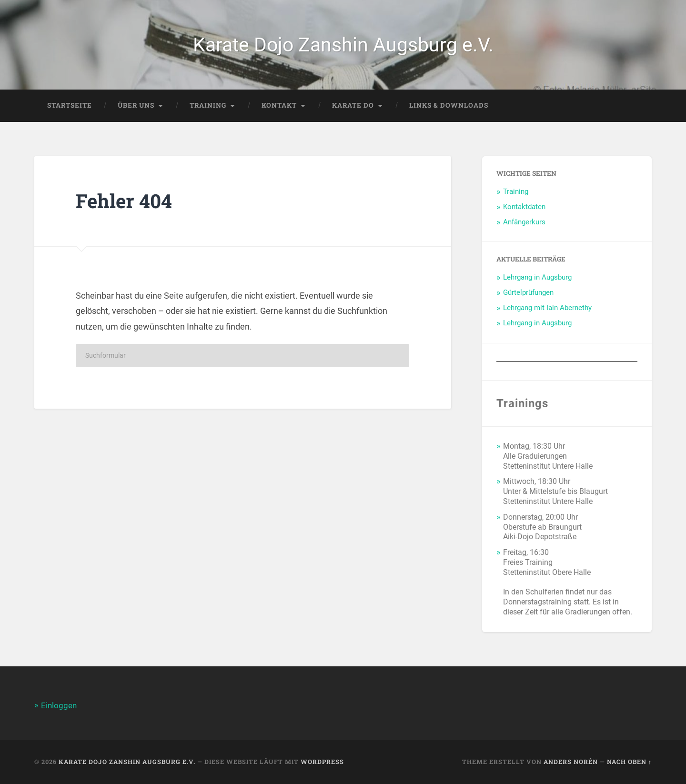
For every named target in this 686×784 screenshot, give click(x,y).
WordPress (322, 762)
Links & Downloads (449, 105)
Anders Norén (571, 762)
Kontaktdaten (524, 207)
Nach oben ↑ (629, 762)
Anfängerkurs (524, 222)
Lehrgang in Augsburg (537, 277)
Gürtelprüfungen (528, 292)
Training (208, 105)
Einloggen (59, 705)
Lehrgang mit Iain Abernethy (547, 308)
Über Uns (136, 105)
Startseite (70, 105)
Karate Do (353, 105)
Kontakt (279, 105)
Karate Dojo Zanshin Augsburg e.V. (343, 45)
